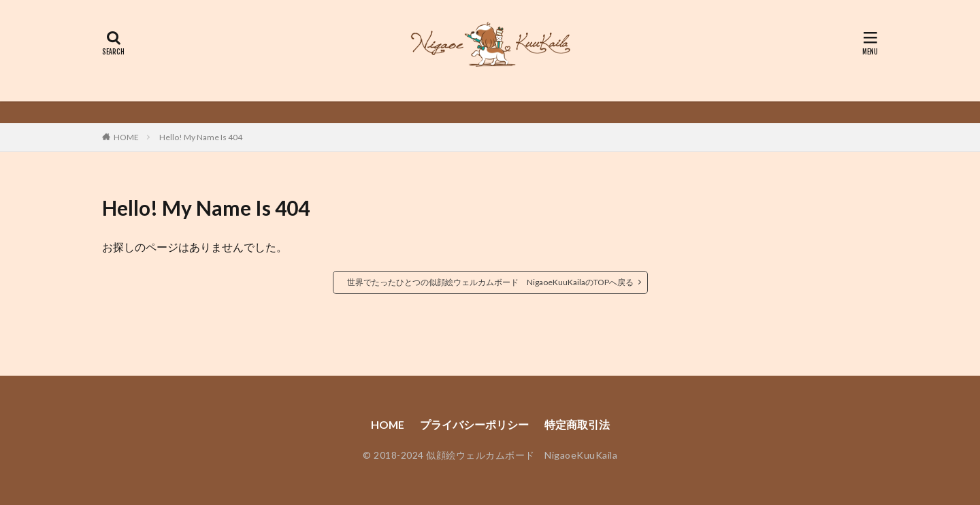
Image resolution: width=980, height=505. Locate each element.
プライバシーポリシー (474, 424)
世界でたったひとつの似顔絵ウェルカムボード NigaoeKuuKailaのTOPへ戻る (490, 282)
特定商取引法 (577, 424)
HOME (126, 137)
